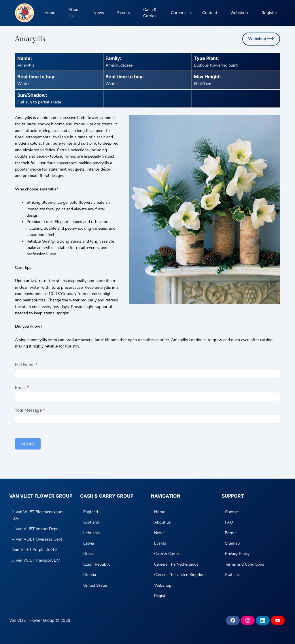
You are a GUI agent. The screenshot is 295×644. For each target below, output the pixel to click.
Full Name (26, 365)
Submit (28, 444)
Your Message (30, 410)
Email (22, 388)
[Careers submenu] (191, 13)
